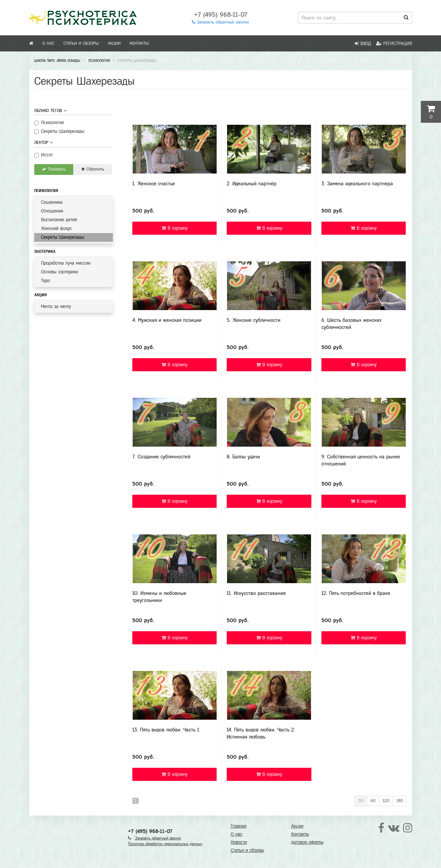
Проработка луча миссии (66, 263)
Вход (363, 44)
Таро (46, 281)
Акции (114, 43)
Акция (40, 295)
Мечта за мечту (56, 307)
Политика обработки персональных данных (165, 844)
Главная (239, 826)
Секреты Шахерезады (63, 237)
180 (400, 801)
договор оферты (307, 842)
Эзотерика (45, 252)
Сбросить (93, 169)
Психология (46, 191)
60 (373, 801)
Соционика (52, 202)
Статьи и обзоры (81, 43)
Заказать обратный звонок (220, 22)
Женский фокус (56, 229)
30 (361, 801)
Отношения (52, 211)
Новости (239, 842)
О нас (48, 43)
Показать (54, 169)
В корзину (174, 228)
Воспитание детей (59, 220)
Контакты (139, 43)
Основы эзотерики (59, 272)
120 (386, 801)
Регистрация (394, 44)
